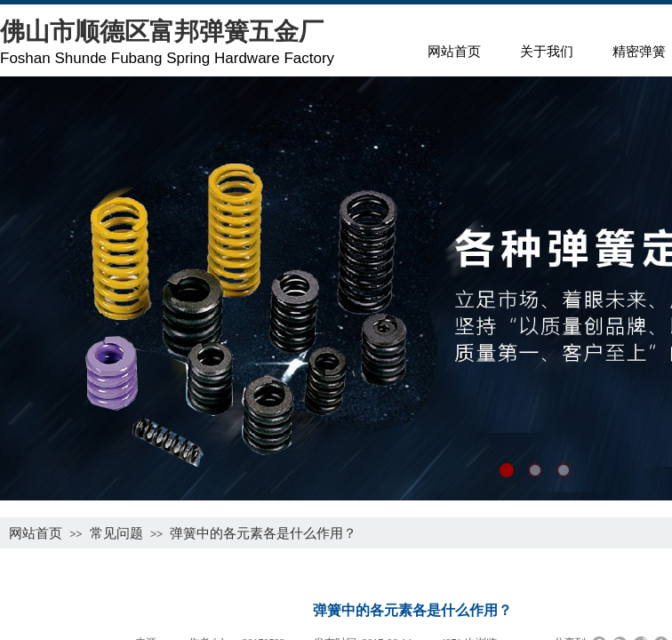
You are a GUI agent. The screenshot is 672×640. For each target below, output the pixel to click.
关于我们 (547, 52)
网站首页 (454, 52)
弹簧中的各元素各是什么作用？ (263, 533)
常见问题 (116, 533)
